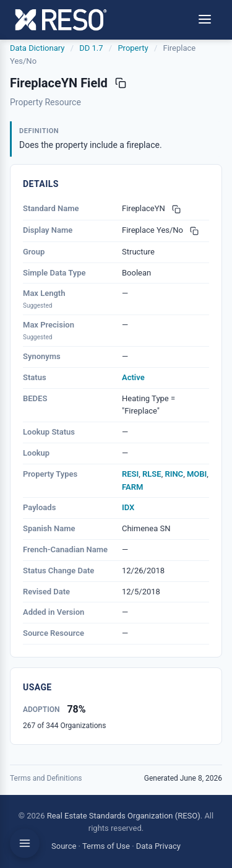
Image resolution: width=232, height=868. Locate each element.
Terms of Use (106, 846)
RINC (174, 474)
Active (133, 377)
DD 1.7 (91, 48)
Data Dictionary (37, 48)
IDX (128, 507)
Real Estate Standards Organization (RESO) (124, 816)
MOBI (197, 474)
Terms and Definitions (46, 778)
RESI (130, 474)
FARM (132, 487)
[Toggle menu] (205, 20)
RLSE (152, 474)
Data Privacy (158, 846)
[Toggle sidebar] (25, 843)
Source (64, 846)
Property (133, 48)
